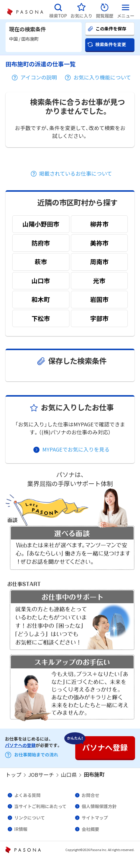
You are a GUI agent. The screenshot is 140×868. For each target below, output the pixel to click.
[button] (58, 10)
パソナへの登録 (20, 745)
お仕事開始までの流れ (36, 755)
